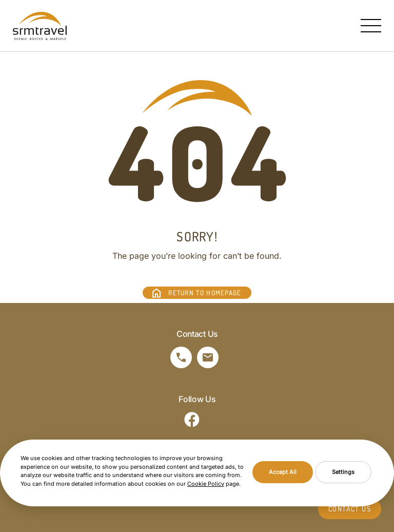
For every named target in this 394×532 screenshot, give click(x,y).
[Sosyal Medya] (192, 420)
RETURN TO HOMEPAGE (205, 293)
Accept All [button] (283, 472)
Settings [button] (343, 472)
